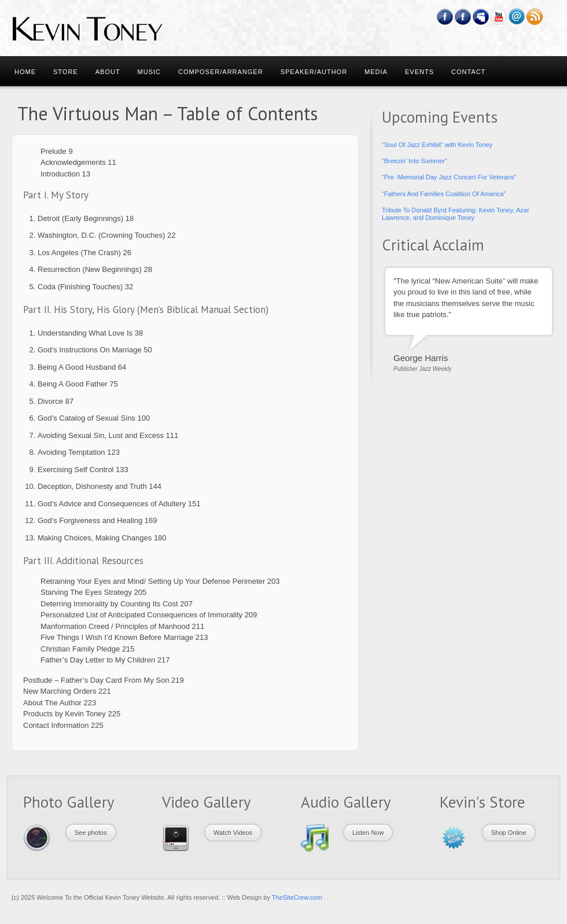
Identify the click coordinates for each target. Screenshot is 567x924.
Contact (468, 72)
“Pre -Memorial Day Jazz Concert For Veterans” (449, 177)
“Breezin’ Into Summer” (415, 161)
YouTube (499, 17)
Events (419, 72)
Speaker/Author (314, 72)
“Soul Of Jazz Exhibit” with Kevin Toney (437, 145)
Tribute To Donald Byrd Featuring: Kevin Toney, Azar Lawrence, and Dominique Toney (456, 214)
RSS (535, 17)
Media (376, 72)
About (108, 72)
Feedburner (463, 17)
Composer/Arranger (221, 72)
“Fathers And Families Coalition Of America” (444, 194)
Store (66, 72)
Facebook (445, 17)
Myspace (481, 17)
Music (149, 72)
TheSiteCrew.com (297, 897)
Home (25, 72)
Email (517, 17)
